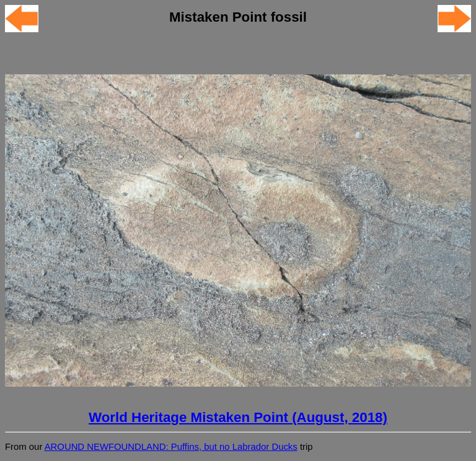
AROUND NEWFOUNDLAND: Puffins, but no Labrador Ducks (171, 447)
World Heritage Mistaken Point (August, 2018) (238, 417)
